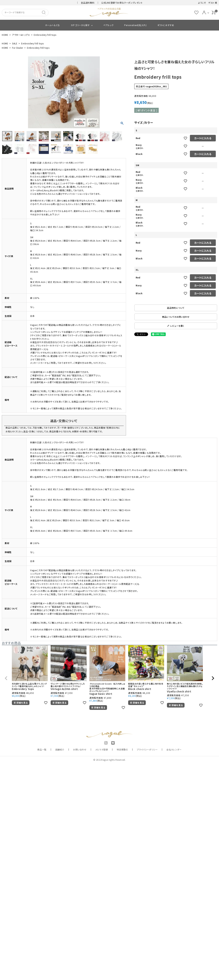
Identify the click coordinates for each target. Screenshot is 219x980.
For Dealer (18, 48)
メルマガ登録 (102, 749)
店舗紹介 (60, 749)
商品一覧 (42, 749)
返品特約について (176, 308)
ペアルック (108, 25)
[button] (6, 678)
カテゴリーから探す (80, 25)
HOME (5, 35)
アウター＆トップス (21, 35)
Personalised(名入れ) (135, 25)
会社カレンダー (174, 749)
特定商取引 (122, 749)
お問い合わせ (80, 749)
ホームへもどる (53, 25)
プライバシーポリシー (147, 749)
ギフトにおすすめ (166, 25)
